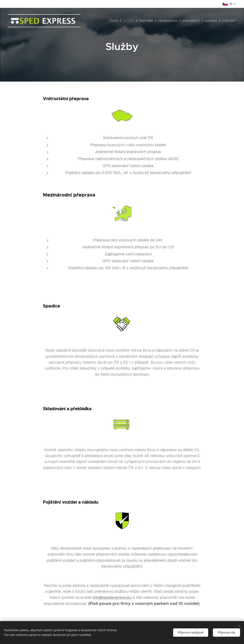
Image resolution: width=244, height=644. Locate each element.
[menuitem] (115, 21)
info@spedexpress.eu (112, 597)
